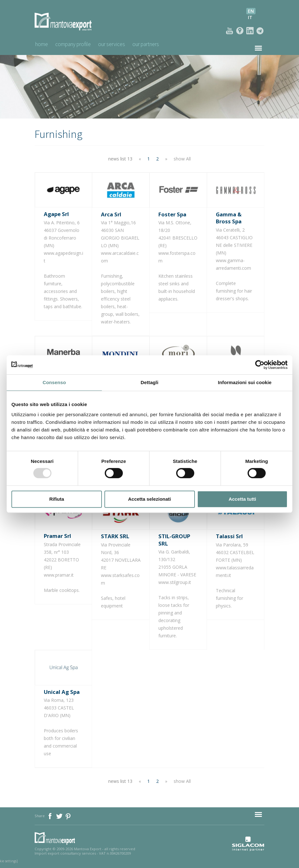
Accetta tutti (242, 499)
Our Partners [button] (155, 44)
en (251, 11)
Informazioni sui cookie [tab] (245, 382)
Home (41, 44)
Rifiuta (57, 499)
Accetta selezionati (149, 499)
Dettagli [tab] (149, 382)
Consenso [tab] (54, 382)
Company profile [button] (76, 44)
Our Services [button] (117, 44)
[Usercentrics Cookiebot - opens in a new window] (260, 365)
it (250, 17)
